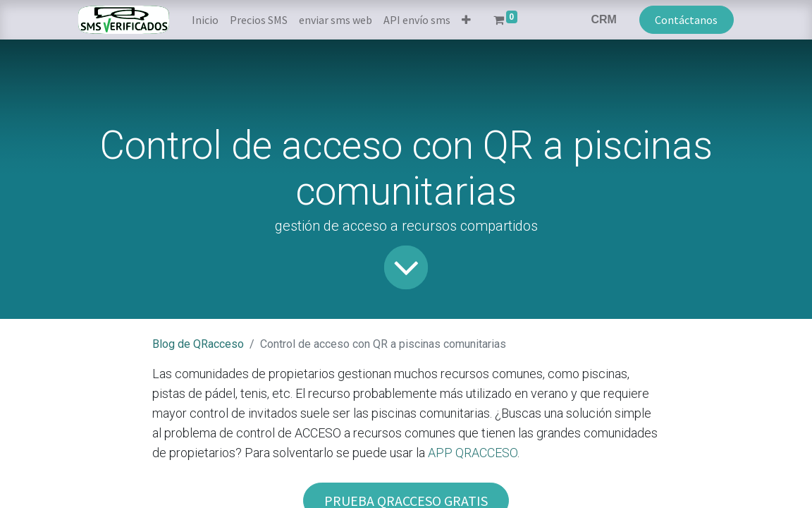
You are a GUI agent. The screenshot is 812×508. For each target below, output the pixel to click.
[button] (466, 20)
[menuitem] (205, 20)
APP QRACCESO (473, 453)
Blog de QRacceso (198, 344)
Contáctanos (686, 20)
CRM (603, 19)
